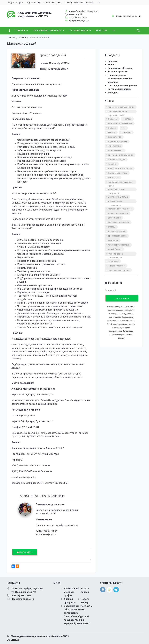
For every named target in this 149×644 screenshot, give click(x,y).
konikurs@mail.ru (27, 477)
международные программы (116, 190)
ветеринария (114, 218)
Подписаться (122, 298)
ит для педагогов (116, 231)
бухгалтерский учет (117, 173)
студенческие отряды (119, 270)
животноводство (116, 266)
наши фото (113, 177)
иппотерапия (114, 146)
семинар (127, 132)
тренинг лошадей (116, 159)
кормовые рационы (117, 141)
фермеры (113, 119)
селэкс (128, 119)
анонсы (112, 132)
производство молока (119, 245)
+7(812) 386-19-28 (78, 17)
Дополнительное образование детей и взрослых (120, 79)
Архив (23, 38)
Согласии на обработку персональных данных (122, 335)
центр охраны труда (118, 197)
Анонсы (112, 65)
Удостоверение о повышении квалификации (36, 84)
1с (124, 128)
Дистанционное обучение (122, 86)
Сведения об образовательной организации (74, 609)
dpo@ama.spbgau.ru (79, 20)
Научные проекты (118, 72)
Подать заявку (25, 552)
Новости (112, 61)
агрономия (113, 261)
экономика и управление (120, 123)
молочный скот (115, 150)
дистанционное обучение (120, 155)
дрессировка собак (117, 236)
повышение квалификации (121, 107)
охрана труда (115, 137)
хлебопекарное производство (115, 254)
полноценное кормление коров (120, 182)
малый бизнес (115, 249)
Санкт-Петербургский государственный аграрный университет (77, 620)
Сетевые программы (120, 89)
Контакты (87, 606)
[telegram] (116, 590)
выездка (112, 164)
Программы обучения (120, 68)
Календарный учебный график (72, 592)
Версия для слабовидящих (129, 16)
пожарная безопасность (120, 209)
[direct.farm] (109, 590)
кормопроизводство (118, 213)
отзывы (112, 227)
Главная (11, 38)
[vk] (103, 590)
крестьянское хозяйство (120, 168)
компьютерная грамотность (115, 202)
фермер (112, 128)
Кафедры (113, 93)
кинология (113, 240)
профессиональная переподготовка (117, 112)
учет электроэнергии (118, 222)
